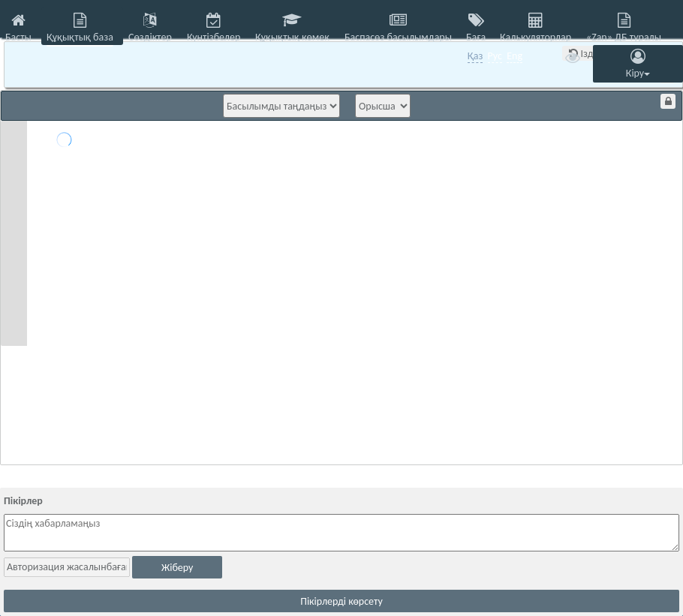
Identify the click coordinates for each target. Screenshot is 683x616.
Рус (495, 56)
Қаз (475, 56)
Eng (515, 56)
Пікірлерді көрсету (341, 601)
